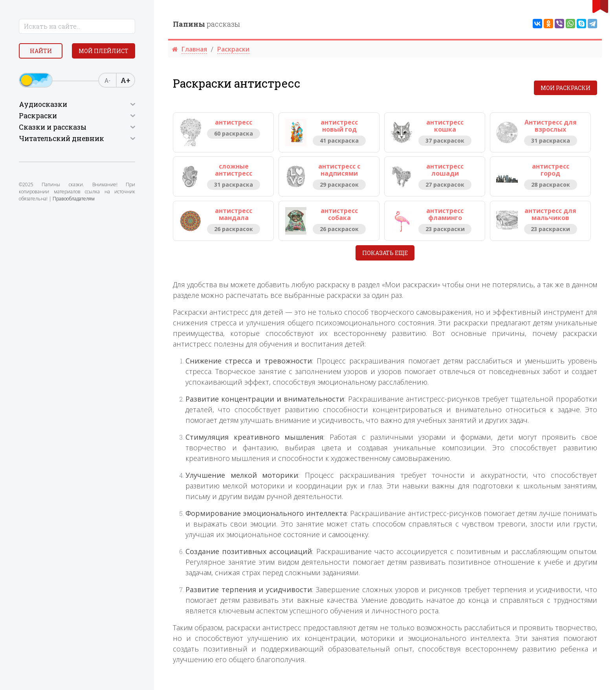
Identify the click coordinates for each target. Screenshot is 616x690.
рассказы (206, 24)
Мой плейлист (104, 51)
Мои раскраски (566, 88)
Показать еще (385, 253)
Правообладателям (74, 199)
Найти (41, 51)
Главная (194, 49)
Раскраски (233, 49)
